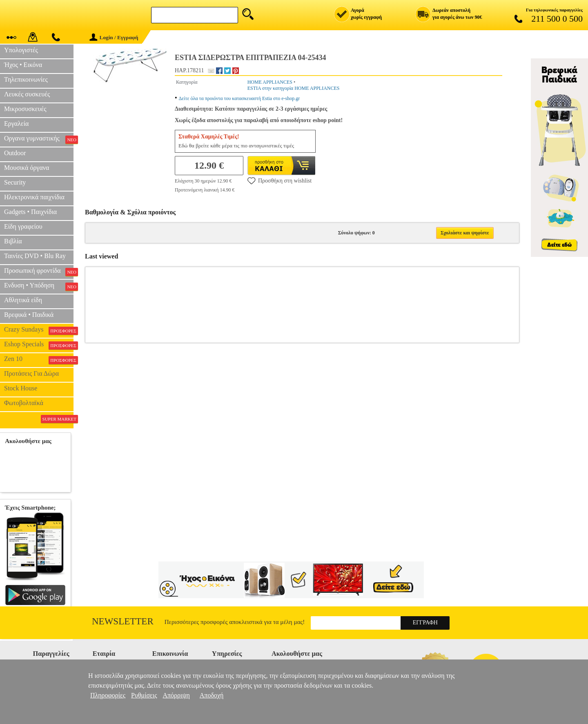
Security (15, 182)
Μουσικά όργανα (27, 168)
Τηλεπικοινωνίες (26, 79)
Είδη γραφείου (23, 226)
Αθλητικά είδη (23, 300)
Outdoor (15, 153)
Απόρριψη (176, 695)
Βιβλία (13, 241)
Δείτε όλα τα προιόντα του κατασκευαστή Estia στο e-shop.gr (239, 98)
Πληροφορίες (108, 695)
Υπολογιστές (21, 50)
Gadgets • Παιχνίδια (30, 212)
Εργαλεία (16, 124)
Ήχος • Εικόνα (23, 65)
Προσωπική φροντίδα (39, 272)
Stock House (21, 388)
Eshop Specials (39, 345)
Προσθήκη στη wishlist (280, 180)
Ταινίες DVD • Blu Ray (35, 256)
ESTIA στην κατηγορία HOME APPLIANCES (294, 88)
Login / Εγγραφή (114, 37)
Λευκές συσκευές (27, 94)
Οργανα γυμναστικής (39, 139)
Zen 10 (39, 360)
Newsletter (123, 621)
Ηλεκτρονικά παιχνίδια (34, 197)
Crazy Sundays (39, 330)
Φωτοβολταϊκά (24, 403)
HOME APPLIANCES (270, 82)
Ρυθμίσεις (144, 695)
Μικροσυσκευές (25, 109)
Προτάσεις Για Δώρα (31, 373)
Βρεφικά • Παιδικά (29, 315)
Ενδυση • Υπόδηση (39, 286)
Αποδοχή (212, 695)
